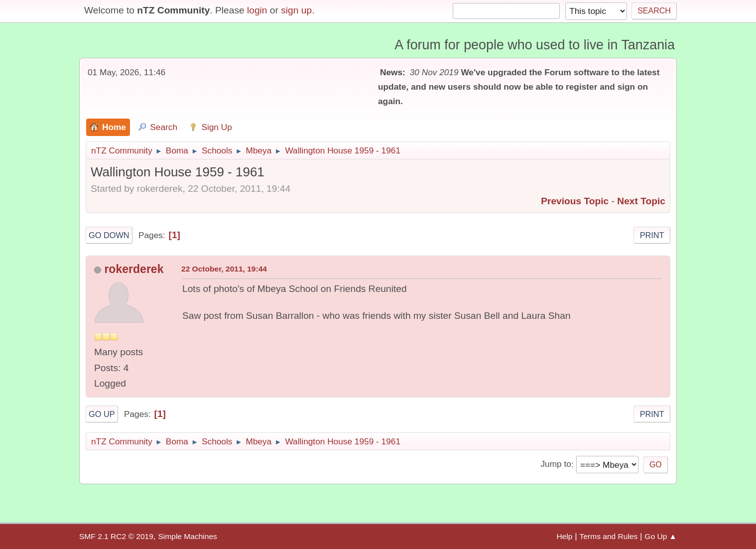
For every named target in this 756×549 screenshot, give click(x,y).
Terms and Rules (609, 536)
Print (652, 235)
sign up (296, 10)
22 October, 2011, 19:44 (224, 269)
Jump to (556, 464)
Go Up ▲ (661, 536)
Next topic (641, 201)
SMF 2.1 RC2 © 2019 (116, 536)
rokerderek (134, 269)
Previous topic (575, 201)
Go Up (102, 414)
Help (565, 536)
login (257, 10)
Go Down (109, 235)
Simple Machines (187, 536)
